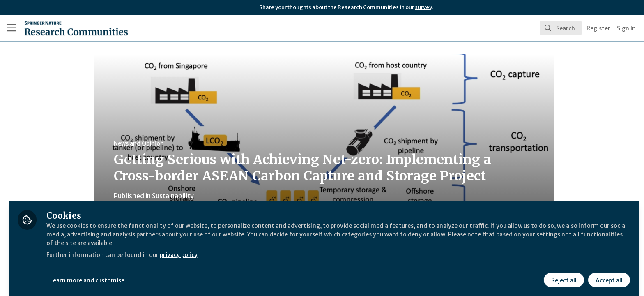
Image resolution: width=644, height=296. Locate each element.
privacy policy (293, 248)
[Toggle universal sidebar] (11, 28)
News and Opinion (189, 143)
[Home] (66, 28)
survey (423, 7)
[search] (561, 28)
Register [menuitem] (598, 28)
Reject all (563, 274)
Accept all (608, 274)
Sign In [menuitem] (626, 28)
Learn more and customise (190, 274)
